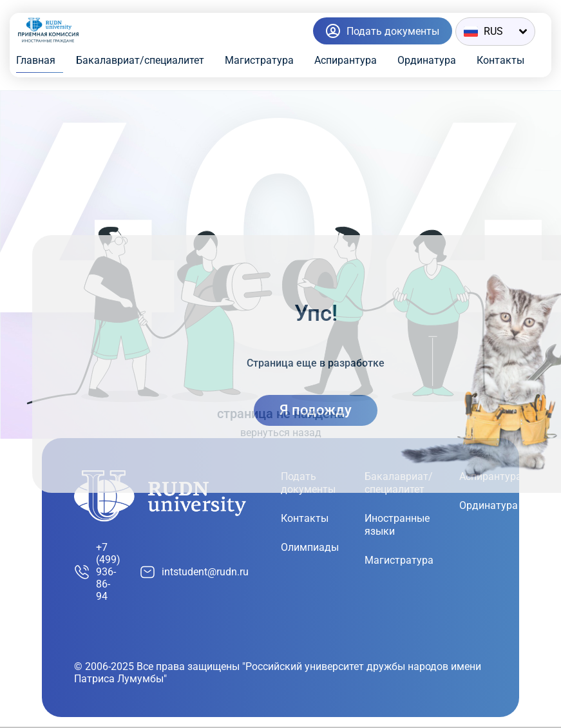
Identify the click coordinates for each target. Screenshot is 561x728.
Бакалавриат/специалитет (140, 60)
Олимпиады (310, 547)
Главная (36, 60)
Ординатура (427, 60)
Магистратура (259, 60)
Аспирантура (346, 60)
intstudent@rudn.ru (194, 572)
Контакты (500, 60)
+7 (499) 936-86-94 (97, 572)
